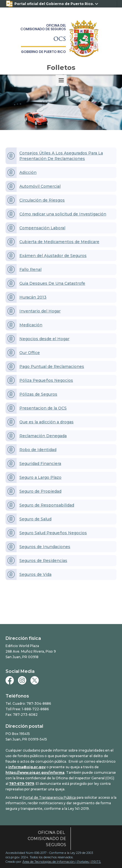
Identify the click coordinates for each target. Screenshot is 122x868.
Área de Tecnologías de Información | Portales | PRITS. (62, 862)
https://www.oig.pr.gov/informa (35, 772)
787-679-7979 (22, 784)
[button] (61, 80)
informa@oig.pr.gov (27, 767)
